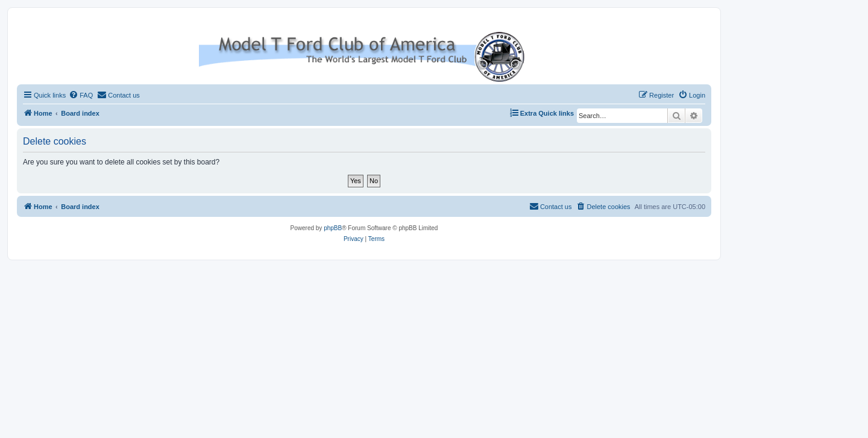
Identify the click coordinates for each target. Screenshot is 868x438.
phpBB (333, 228)
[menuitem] (81, 95)
